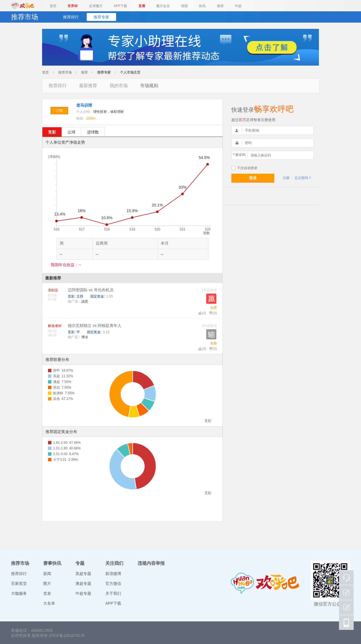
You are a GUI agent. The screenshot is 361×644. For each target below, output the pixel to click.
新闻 (47, 574)
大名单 (49, 603)
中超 (238, 6)
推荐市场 (65, 72)
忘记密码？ (303, 178)
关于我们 (113, 593)
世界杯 (73, 6)
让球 (71, 132)
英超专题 (83, 574)
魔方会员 (163, 6)
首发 (47, 593)
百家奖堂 (19, 583)
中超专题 (83, 593)
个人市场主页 (130, 72)
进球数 (93, 132)
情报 (184, 6)
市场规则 (149, 86)
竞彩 (52, 132)
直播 (142, 6)
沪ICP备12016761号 (67, 636)
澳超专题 (83, 583)
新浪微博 (113, 574)
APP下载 (120, 6)
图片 (47, 583)
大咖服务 (19, 593)
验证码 (239, 155)
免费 (214, 308)
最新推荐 (88, 86)
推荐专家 (101, 17)
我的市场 (119, 86)
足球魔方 (96, 6)
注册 (286, 178)
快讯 (202, 6)
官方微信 (113, 583)
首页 (53, 6)
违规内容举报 (151, 563)
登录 (253, 178)
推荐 (220, 6)
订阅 (59, 111)
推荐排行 (71, 17)
